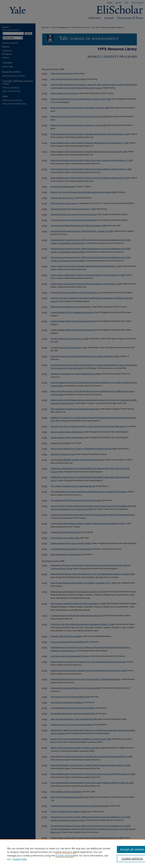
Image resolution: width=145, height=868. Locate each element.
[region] (72, 854)
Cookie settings (65, 856)
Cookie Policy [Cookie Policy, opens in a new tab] (20, 859)
